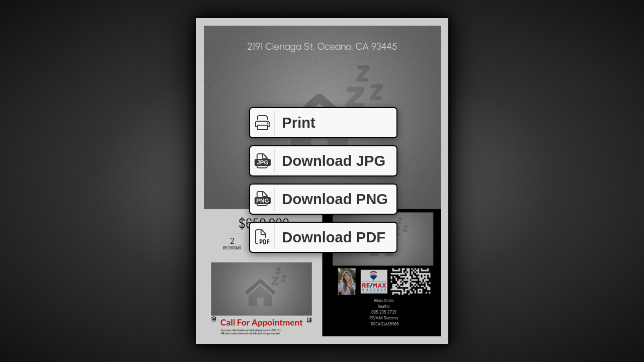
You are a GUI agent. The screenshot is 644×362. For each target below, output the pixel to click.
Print (283, 123)
